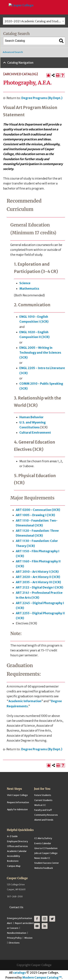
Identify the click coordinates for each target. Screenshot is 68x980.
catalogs (19, 973)
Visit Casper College (17, 795)
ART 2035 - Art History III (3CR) (38, 582)
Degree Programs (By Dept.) (42, 98)
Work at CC (40, 805)
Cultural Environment (35, 433)
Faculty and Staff (43, 810)
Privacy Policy (14, 938)
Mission (28, 938)
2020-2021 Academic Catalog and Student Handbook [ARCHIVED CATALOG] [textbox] (35, 21)
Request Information (18, 802)
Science (25, 283)
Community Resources (46, 815)
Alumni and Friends (44, 820)
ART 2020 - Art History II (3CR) (38, 577)
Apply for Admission (17, 809)
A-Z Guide (12, 836)
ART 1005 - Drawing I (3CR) (35, 515)
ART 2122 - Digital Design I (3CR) (39, 587)
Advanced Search (13, 52)
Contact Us (16, 907)
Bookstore (13, 861)
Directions (14, 943)
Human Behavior (31, 417)
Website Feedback (44, 868)
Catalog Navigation (20, 63)
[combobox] (34, 21)
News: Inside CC (42, 858)
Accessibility (14, 856)
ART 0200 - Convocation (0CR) (38, 510)
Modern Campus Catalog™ (42, 977)
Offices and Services (17, 846)
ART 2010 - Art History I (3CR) (37, 572)
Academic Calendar (17, 851)
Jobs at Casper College (46, 853)
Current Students (43, 800)
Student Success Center (47, 863)
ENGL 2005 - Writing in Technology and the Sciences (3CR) (40, 353)
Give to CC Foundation (46, 848)
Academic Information (25, 701)
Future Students (43, 795)
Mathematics (29, 289)
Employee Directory (17, 841)
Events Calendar (43, 843)
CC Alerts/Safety (43, 838)
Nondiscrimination (17, 933)
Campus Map (14, 866)
